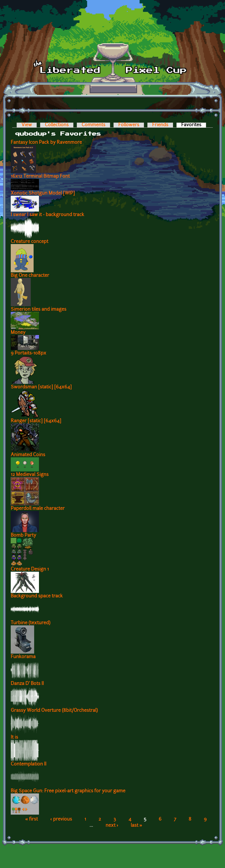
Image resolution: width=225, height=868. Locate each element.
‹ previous (61, 819)
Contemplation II (29, 764)
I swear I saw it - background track (47, 215)
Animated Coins (28, 455)
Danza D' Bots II (27, 684)
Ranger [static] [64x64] (36, 421)
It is (14, 738)
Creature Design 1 (30, 569)
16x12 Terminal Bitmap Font (40, 177)
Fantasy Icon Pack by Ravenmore (46, 143)
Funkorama (23, 657)
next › (112, 826)
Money (18, 333)
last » (136, 826)
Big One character (30, 276)
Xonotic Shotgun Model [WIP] (43, 193)
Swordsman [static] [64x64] (41, 387)
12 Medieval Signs (30, 475)
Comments (93, 125)
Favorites (194, 125)
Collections (57, 125)
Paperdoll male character (38, 509)
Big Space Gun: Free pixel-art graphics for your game (68, 791)
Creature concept (30, 242)
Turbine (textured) (30, 623)
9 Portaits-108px (29, 353)
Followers (129, 125)
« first (31, 819)
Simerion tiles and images (39, 310)
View (27, 125)
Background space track (37, 596)
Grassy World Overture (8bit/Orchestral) (54, 711)
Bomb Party (23, 536)
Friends (160, 125)
